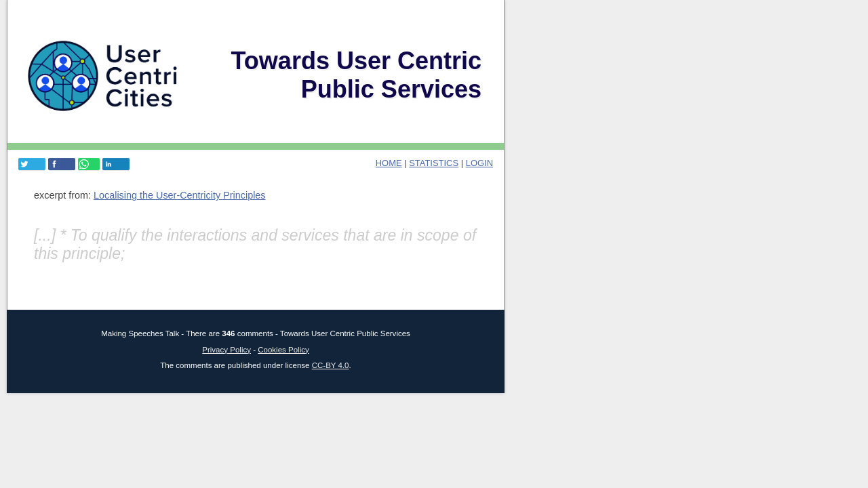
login (479, 163)
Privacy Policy (226, 350)
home (389, 163)
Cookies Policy (283, 350)
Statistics (434, 163)
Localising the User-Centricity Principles (180, 195)
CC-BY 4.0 (331, 365)
